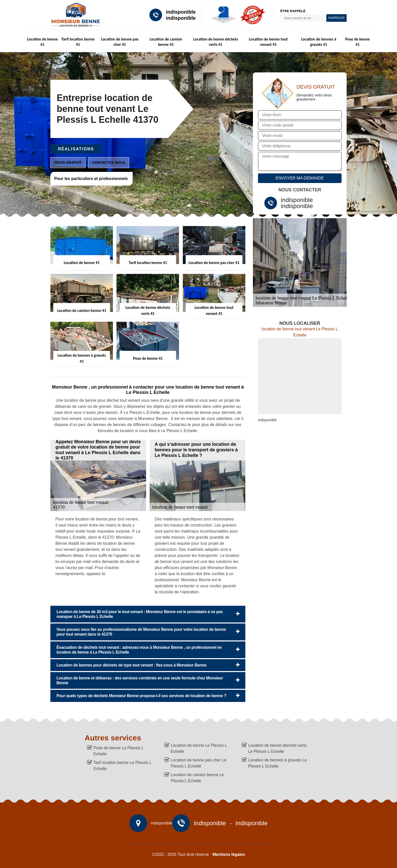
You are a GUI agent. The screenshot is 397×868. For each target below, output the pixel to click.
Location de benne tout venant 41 (268, 42)
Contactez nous (109, 163)
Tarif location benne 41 (78, 42)
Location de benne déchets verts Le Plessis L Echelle (277, 748)
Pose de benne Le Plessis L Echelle (118, 751)
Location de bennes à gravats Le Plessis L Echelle (277, 763)
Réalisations (76, 149)
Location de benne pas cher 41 (120, 42)
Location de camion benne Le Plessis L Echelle (197, 778)
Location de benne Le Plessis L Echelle (199, 748)
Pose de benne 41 (358, 42)
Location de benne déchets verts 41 (216, 42)
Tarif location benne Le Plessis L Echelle (122, 766)
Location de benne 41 (42, 42)
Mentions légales (229, 854)
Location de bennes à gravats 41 (319, 42)
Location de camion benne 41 (166, 42)
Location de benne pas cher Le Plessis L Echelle (198, 763)
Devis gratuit (68, 163)
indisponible (181, 12)
